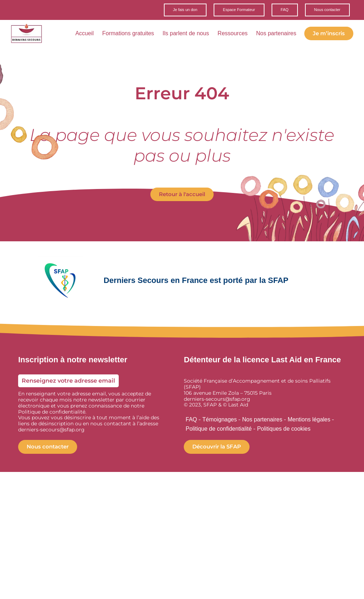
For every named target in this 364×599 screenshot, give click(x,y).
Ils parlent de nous (188, 35)
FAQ (191, 421)
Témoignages (220, 421)
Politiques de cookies (284, 430)
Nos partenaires (279, 35)
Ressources (235, 35)
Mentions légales (309, 421)
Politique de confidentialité (219, 430)
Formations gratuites (130, 35)
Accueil (87, 35)
